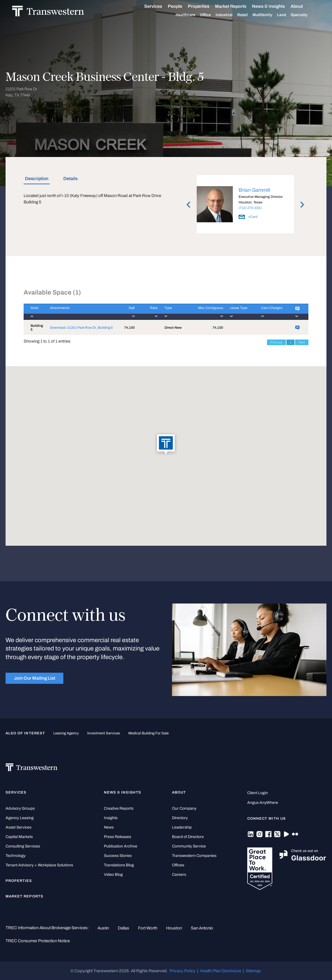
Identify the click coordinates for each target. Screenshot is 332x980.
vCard (248, 217)
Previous (276, 342)
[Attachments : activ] (80, 312)
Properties (205, 6)
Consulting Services (23, 846)
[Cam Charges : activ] (271, 312)
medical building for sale (148, 733)
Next (302, 342)
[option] (245, 205)
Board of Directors (188, 837)
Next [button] (302, 205)
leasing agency (66, 733)
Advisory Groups (20, 808)
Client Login (258, 793)
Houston (174, 928)
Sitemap (253, 971)
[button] (166, 444)
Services (160, 6)
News (109, 827)
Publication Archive (121, 846)
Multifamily (269, 15)
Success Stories (118, 856)
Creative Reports (119, 808)
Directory (180, 818)
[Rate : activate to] (146, 312)
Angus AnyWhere (263, 803)
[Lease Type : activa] (239, 312)
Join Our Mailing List (35, 678)
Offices (178, 865)
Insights (111, 818)
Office (212, 15)
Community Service (189, 846)
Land (288, 15)
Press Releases (118, 837)
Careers (179, 875)
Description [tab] (37, 179)
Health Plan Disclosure (221, 971)
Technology (16, 856)
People (181, 6)
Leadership (182, 827)
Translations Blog (119, 865)
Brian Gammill (254, 190)
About (303, 6)
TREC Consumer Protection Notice (38, 941)
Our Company (184, 808)
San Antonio (202, 928)
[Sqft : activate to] (126, 312)
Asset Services (18, 827)
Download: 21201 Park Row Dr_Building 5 (81, 328)
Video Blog (113, 875)
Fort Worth (148, 928)
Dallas (123, 928)
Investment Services (104, 733)
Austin (103, 928)
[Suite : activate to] (33, 312)
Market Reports (237, 6)
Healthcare (192, 15)
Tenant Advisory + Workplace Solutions (39, 865)
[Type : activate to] (172, 312)
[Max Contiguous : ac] (204, 312)
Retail (249, 15)
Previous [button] (188, 205)
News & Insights (275, 6)
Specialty (305, 15)
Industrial (230, 15)
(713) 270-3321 (250, 208)
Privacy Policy (183, 971)
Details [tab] (70, 179)
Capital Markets (19, 837)
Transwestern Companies (194, 856)
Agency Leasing (20, 818)
